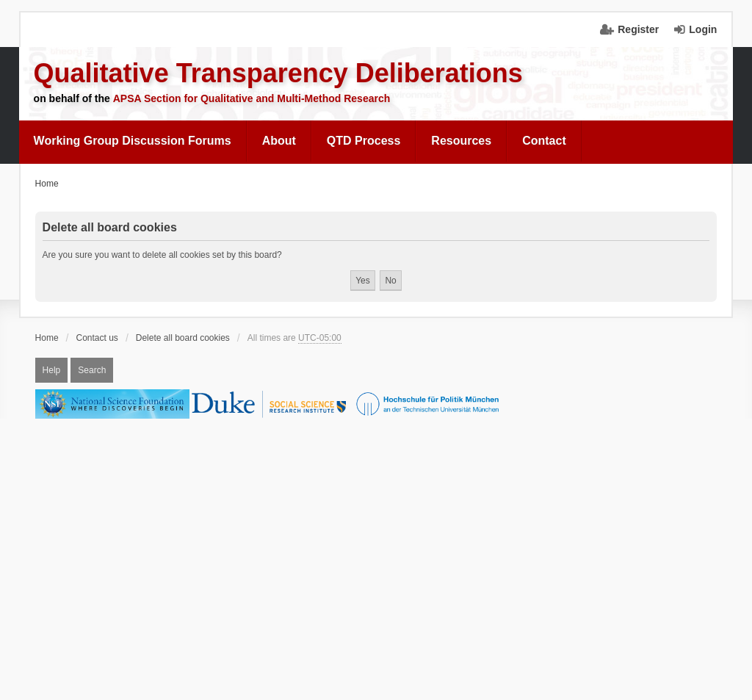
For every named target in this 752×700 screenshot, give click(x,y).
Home (47, 338)
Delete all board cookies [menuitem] (183, 338)
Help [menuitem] (52, 370)
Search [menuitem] (92, 370)
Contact (544, 141)
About (279, 141)
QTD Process (364, 141)
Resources (461, 141)
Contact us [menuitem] (97, 338)
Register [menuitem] (638, 29)
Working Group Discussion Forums (133, 141)
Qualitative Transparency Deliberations (278, 73)
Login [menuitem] (703, 29)
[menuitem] (133, 141)
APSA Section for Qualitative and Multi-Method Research (252, 98)
